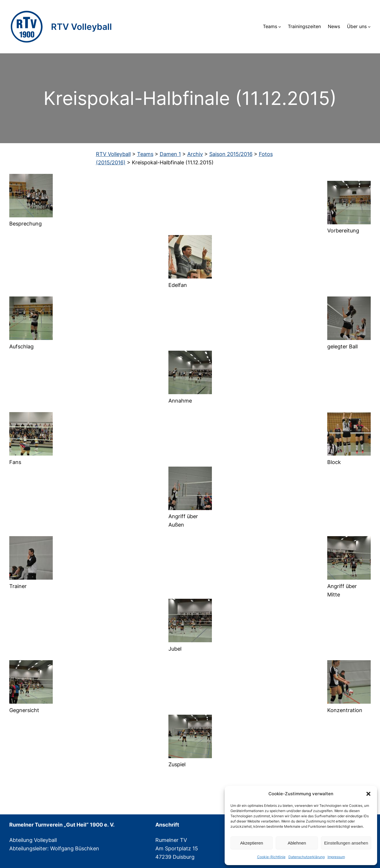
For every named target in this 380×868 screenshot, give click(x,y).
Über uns (357, 26)
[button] (368, 794)
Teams (270, 26)
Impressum (336, 857)
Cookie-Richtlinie (271, 857)
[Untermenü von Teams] (280, 27)
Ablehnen (297, 843)
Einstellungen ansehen (346, 843)
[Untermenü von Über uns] (369, 27)
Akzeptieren (251, 843)
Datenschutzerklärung (307, 857)
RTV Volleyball (81, 27)
